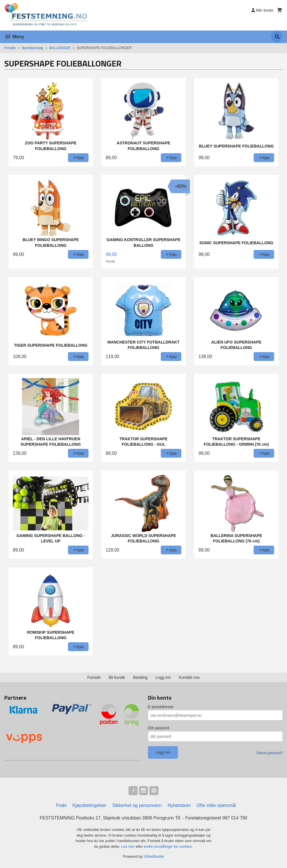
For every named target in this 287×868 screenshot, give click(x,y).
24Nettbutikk (154, 857)
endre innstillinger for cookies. (168, 846)
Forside (10, 48)
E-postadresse (161, 707)
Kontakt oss (189, 677)
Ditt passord (159, 728)
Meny (14, 37)
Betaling (140, 677)
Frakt (61, 805)
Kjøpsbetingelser (89, 805)
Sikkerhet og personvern (137, 805)
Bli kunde (117, 677)
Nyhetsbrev (179, 805)
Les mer (128, 846)
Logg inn (163, 677)
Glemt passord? (270, 753)
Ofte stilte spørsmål (216, 805)
